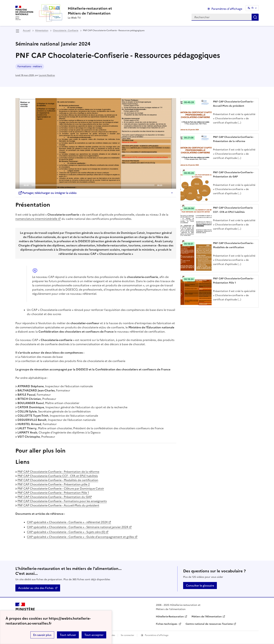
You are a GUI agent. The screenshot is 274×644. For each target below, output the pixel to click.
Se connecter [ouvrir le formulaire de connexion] (127, 635)
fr (253, 8)
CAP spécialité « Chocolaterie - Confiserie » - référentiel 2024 (67, 522)
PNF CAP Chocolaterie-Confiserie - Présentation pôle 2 (54, 484)
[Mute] (166, 185)
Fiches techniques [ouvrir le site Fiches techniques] (167, 624)
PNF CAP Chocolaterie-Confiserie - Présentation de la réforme (58, 472)
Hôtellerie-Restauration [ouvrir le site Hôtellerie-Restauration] (170, 617)
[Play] (96, 143)
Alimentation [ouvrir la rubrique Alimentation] (42, 30)
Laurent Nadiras (47, 75)
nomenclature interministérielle (36, 219)
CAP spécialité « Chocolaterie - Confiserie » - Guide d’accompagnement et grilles (80, 537)
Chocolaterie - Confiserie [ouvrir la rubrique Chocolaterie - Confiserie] (66, 30)
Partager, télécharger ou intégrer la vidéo (47, 193)
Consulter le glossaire (200, 586)
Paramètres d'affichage (157, 635)
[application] (96, 143)
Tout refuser (68, 635)
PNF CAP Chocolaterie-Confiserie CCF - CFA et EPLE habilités (58, 476)
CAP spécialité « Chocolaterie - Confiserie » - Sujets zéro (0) (66, 532)
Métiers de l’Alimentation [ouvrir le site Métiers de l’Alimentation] (207, 617)
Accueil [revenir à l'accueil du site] (27, 30)
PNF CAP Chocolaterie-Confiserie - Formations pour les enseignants (62, 501)
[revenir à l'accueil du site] (90, 11)
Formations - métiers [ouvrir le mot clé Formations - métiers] (30, 66)
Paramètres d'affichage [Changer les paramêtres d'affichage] (227, 9)
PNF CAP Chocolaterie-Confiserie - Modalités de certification (58, 480)
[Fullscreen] (171, 185)
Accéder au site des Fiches (36, 588)
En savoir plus (42, 635)
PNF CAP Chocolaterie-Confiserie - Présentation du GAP (55, 497)
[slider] (93, 185)
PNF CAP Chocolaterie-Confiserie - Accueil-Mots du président (58, 505)
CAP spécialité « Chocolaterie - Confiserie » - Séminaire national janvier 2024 (78, 527)
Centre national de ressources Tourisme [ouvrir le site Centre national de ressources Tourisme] (209, 624)
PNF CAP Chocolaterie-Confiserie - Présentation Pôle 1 (53, 493)
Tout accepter (94, 635)
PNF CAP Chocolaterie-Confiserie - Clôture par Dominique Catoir (61, 488)
